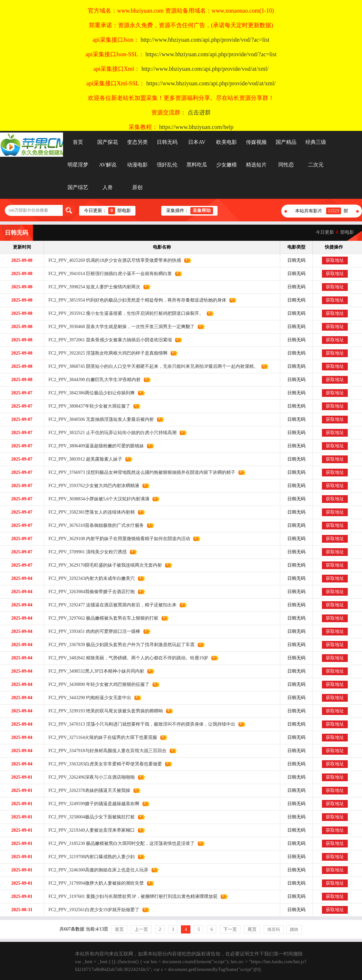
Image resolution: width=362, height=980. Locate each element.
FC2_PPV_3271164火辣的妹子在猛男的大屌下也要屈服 (101, 737)
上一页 (141, 929)
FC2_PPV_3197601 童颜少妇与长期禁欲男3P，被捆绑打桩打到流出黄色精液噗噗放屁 (131, 896)
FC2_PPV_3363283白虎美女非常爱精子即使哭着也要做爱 (103, 764)
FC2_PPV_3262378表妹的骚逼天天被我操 (87, 790)
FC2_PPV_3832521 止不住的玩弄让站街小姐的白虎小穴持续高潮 (110, 433)
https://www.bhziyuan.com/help (196, 127)
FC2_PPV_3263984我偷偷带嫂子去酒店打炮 (89, 592)
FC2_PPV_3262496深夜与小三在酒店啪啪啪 (89, 777)
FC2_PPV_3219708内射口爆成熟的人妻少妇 (89, 857)
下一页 (230, 929)
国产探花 (108, 142)
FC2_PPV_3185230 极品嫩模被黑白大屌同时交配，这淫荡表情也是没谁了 (119, 843)
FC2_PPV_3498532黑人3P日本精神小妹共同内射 (94, 671)
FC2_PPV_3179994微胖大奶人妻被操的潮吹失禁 (94, 883)
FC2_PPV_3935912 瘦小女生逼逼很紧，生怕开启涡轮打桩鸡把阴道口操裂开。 (124, 313)
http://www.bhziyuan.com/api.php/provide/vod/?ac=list (205, 40)
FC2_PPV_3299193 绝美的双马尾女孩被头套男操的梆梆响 (103, 711)
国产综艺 (78, 187)
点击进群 (199, 112)
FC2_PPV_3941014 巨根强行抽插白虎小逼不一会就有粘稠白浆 (108, 274)
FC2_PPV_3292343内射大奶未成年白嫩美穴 (89, 578)
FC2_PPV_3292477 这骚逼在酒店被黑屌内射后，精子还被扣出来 (110, 605)
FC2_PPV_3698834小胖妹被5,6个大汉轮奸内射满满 (97, 499)
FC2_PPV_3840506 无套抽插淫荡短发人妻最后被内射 (99, 419)
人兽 (108, 187)
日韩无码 (167, 142)
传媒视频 (256, 142)
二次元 (316, 165)
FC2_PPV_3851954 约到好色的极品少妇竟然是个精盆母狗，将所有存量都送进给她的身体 (135, 300)
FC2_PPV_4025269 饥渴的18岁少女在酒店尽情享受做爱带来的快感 (112, 260)
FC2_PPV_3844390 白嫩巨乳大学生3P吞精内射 (92, 380)
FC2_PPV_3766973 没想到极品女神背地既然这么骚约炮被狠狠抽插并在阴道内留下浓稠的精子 (140, 472)
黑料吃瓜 (197, 165)
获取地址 (335, 260)
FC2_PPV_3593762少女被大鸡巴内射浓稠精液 (92, 486)
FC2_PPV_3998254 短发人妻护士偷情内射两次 (92, 287)
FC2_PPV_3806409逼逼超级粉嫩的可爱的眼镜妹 (94, 446)
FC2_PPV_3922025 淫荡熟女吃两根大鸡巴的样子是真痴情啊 (106, 353)
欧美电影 (227, 142)
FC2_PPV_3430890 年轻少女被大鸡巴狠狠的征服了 (97, 684)
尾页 (252, 929)
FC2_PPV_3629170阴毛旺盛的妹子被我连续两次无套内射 (103, 565)
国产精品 (286, 142)
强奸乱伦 (167, 165)
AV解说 (107, 165)
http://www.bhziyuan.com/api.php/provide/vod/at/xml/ (205, 69)
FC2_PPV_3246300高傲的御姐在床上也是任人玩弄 (96, 870)
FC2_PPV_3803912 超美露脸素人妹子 (83, 459)
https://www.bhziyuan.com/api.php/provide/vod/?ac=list (211, 54)
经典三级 (316, 142)
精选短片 (256, 165)
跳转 (294, 929)
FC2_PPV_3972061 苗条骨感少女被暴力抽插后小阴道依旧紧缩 (108, 340)
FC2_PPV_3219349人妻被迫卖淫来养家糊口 (89, 830)
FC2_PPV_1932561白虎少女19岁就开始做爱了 (92, 910)
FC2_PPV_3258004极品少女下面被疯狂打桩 (89, 817)
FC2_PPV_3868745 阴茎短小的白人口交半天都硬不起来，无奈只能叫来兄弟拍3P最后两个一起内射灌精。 (151, 366)
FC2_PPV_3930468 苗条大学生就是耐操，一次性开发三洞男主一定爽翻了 (119, 327)
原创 (137, 187)
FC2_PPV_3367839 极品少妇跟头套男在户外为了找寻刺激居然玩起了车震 (119, 645)
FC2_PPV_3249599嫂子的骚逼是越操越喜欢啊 (92, 804)
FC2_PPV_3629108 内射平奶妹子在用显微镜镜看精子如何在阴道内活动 (117, 539)
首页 (78, 142)
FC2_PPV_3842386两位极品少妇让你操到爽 (89, 393)
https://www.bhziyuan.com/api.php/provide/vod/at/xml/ (211, 83)
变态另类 (137, 142)
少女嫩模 (227, 165)
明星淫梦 (78, 165)
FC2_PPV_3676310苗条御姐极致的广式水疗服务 (94, 525)
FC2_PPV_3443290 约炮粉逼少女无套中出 (88, 698)
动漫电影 (137, 165)
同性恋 (286, 165)
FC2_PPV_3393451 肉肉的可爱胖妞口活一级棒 (92, 631)
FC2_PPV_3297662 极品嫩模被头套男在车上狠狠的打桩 (101, 618)
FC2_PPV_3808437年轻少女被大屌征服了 (87, 406)
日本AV (197, 142)
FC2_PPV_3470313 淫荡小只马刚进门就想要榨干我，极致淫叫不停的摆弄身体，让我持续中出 (140, 724)
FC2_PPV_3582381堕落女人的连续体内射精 (89, 512)
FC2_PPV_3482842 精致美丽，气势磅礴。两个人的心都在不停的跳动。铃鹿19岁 (126, 658)
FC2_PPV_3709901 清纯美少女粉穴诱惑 (85, 552)
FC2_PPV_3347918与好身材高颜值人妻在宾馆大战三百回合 (105, 751)
